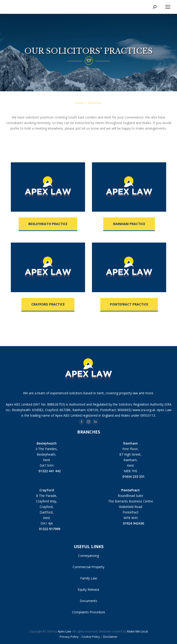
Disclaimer (110, 637)
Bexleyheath (47, 443)
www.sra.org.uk (144, 410)
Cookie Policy (91, 637)
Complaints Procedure (88, 612)
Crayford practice (48, 304)
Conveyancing (88, 556)
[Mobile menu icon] (168, 7)
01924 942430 (130, 523)
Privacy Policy (69, 637)
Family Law (89, 578)
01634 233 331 (130, 476)
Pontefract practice (129, 304)
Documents (88, 601)
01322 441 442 (47, 471)
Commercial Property (88, 567)
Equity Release (88, 589)
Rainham (131, 443)
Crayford (47, 490)
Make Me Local (137, 631)
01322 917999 (47, 529)
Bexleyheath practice (48, 224)
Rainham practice (129, 224)
